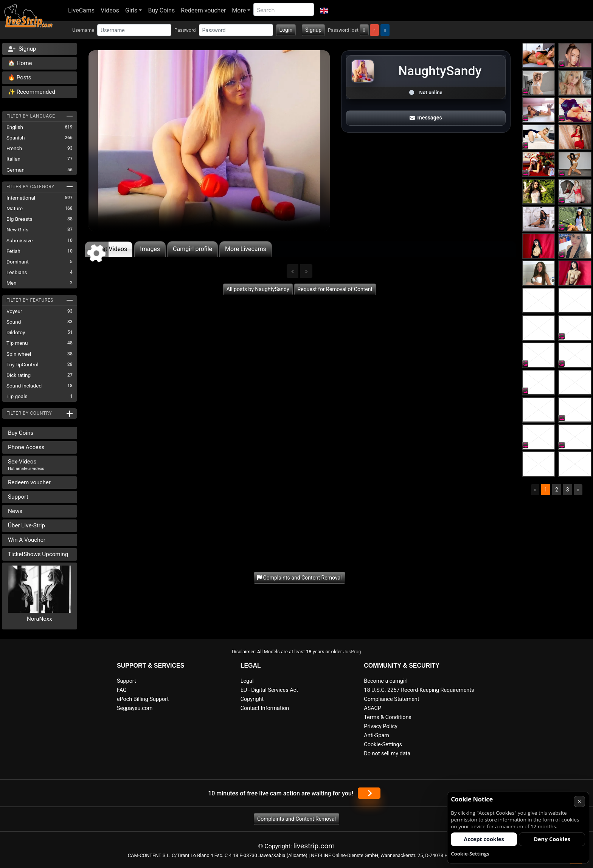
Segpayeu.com (135, 708)
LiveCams (81, 10)
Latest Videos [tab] (109, 249)
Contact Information (265, 708)
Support (18, 497)
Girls (131, 10)
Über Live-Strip (26, 525)
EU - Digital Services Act (269, 690)
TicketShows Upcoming (38, 554)
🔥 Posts (19, 77)
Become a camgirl (386, 681)
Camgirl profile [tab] (192, 249)
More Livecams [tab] (246, 249)
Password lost (343, 30)
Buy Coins (161, 10)
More (239, 10)
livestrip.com (314, 846)
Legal (247, 681)
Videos (110, 10)
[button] (324, 11)
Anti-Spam (376, 735)
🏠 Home (20, 63)
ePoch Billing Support (143, 699)
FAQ (122, 690)
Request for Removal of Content (335, 289)
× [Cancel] (579, 801)
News (15, 511)
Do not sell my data (387, 754)
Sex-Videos (26, 465)
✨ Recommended (32, 92)
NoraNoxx (40, 619)
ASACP (373, 708)
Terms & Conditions (387, 717)
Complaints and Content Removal (296, 819)
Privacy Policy (381, 726)
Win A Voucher (27, 540)
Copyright (252, 699)
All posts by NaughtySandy (258, 289)
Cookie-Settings (383, 745)
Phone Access (26, 447)
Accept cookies (484, 839)
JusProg (352, 652)
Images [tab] (150, 249)
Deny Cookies (552, 839)
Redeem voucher (203, 10)
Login (286, 30)
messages (426, 118)
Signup (313, 30)
